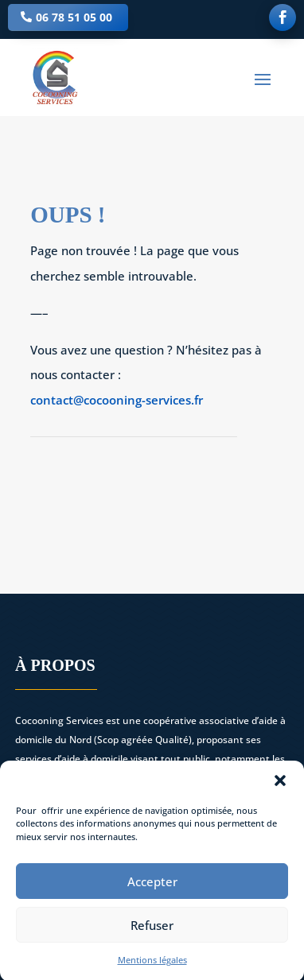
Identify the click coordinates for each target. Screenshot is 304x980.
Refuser (152, 933)
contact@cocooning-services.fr (117, 400)
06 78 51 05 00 (74, 17)
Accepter (152, 889)
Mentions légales (152, 968)
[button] (280, 788)
